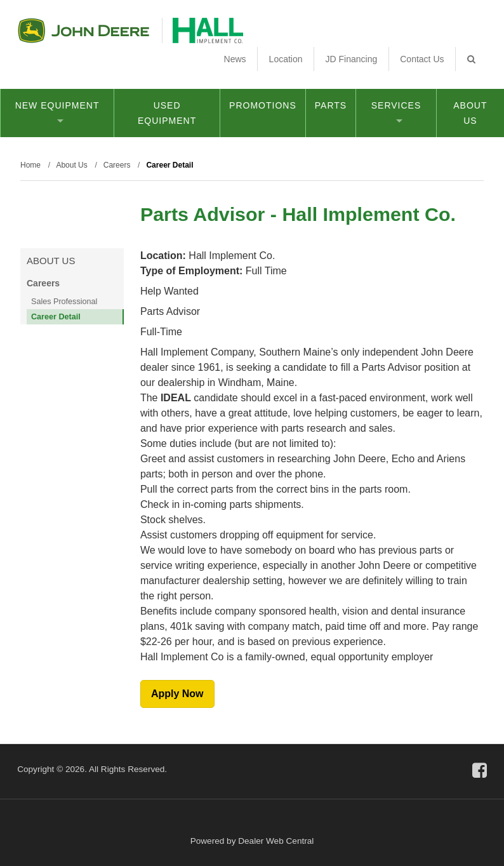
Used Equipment (167, 113)
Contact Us (422, 59)
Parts (331, 105)
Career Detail (56, 317)
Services (396, 111)
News (235, 59)
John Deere (83, 30)
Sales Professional (64, 302)
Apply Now (177, 694)
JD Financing (352, 59)
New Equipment (57, 111)
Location (286, 59)
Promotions (263, 105)
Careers (43, 283)
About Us (470, 113)
